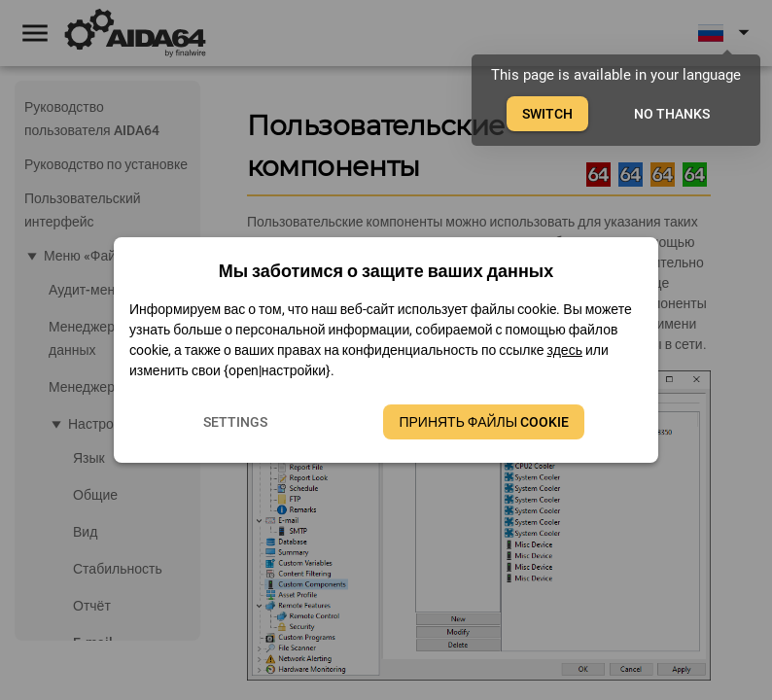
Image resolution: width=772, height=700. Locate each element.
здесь (565, 350)
